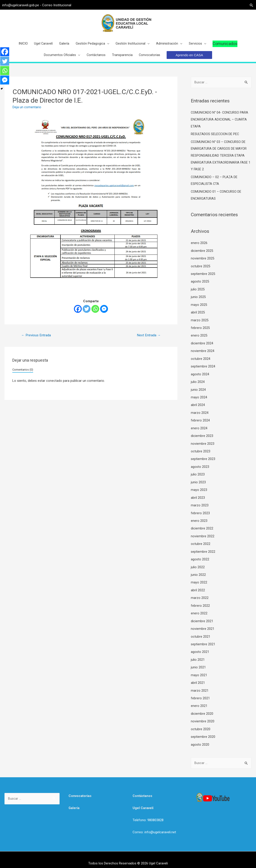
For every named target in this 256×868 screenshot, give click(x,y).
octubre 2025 (201, 268)
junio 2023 (198, 480)
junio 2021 (198, 661)
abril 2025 (198, 313)
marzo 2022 (200, 593)
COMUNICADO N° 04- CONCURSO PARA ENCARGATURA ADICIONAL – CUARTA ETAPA (220, 124)
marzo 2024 (200, 412)
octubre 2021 (201, 631)
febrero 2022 (200, 601)
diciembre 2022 (202, 525)
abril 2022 (198, 585)
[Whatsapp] (95, 313)
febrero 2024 (200, 419)
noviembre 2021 (203, 623)
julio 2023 (198, 472)
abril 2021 (198, 676)
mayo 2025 (199, 306)
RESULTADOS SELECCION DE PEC (215, 138)
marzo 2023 (200, 502)
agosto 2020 (200, 737)
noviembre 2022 (203, 533)
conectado (54, 385)
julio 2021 (198, 654)
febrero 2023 (200, 510)
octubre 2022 (201, 540)
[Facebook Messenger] (104, 313)
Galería (74, 800)
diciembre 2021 (202, 616)
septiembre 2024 (203, 366)
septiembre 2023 (203, 457)
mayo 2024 (199, 397)
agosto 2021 (200, 646)
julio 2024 (198, 381)
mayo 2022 (199, 578)
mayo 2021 (199, 669)
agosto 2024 (200, 374)
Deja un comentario (27, 111)
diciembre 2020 (202, 706)
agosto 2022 (200, 555)
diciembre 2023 (202, 434)
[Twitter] (87, 313)
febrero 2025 (200, 328)
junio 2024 (198, 389)
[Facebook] (78, 313)
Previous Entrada (37, 339)
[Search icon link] (249, 5)
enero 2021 (199, 699)
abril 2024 (198, 404)
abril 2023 (198, 495)
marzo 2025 (200, 321)
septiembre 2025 (203, 276)
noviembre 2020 (203, 714)
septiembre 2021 (203, 639)
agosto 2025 (200, 283)
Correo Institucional (59, 4)
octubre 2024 (201, 359)
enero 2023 (199, 518)
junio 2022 (198, 570)
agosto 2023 (200, 464)
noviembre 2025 (203, 260)
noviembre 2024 (203, 351)
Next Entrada (148, 339)
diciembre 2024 (202, 343)
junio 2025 (198, 298)
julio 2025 (198, 291)
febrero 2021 (200, 691)
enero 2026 (199, 245)
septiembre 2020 (203, 729)
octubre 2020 (201, 722)
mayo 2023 (199, 487)
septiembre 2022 (203, 548)
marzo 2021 (200, 684)
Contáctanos (143, 788)
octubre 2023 (201, 449)
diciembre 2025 (202, 253)
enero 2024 (199, 427)
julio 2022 (198, 563)
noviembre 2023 (203, 442)
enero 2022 (199, 608)
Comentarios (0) (23, 374)
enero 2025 (199, 336)
